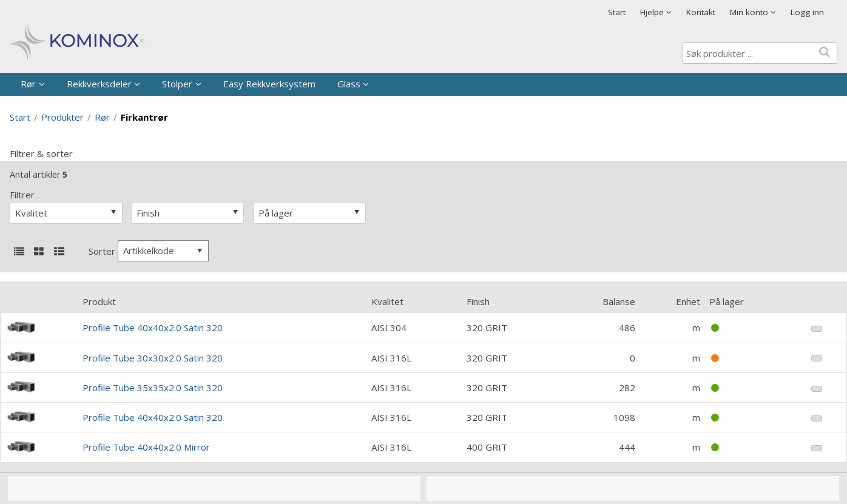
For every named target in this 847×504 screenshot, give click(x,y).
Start (617, 12)
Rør (28, 84)
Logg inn (807, 12)
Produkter (62, 117)
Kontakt (701, 12)
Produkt (99, 301)
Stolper (177, 84)
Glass (349, 84)
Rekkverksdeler (99, 84)
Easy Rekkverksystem (269, 84)
